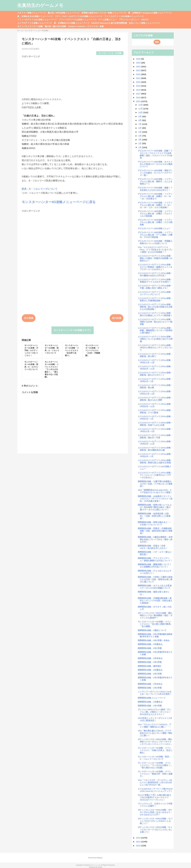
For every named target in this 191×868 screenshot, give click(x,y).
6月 (140, 128)
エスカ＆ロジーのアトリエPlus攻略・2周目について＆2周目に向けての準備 (155, 339)
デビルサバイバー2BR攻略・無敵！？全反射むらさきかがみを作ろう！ (155, 189)
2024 (139, 67)
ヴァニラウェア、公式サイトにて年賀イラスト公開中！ (155, 805)
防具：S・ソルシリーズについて (40, 189)
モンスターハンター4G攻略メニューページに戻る (59, 202)
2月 (140, 143)
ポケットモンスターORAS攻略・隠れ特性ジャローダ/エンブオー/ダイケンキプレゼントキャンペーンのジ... (155, 742)
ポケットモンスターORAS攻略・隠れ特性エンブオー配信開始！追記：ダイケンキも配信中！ (155, 615)
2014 (139, 838)
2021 (139, 78)
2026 (139, 59)
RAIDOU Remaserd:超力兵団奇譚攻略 (109, 23)
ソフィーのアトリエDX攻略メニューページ (37, 20)
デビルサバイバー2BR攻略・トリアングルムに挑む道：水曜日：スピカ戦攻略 (155, 222)
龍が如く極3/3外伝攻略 (55, 26)
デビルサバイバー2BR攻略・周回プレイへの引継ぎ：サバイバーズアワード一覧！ (155, 173)
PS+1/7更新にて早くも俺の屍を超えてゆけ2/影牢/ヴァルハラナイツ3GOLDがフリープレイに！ (154, 797)
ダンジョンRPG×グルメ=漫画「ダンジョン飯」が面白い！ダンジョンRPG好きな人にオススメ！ (154, 712)
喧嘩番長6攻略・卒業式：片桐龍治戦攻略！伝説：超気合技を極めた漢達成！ (155, 531)
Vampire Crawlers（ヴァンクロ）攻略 (86, 26)
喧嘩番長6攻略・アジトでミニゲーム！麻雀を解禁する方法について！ (155, 559)
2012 (139, 846)
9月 (140, 116)
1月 (140, 147)
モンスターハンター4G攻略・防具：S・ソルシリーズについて (154, 758)
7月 (140, 124)
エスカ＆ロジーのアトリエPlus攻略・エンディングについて (155, 293)
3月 (140, 140)
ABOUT (145, 20)
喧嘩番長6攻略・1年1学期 (150, 706)
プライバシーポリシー (129, 20)
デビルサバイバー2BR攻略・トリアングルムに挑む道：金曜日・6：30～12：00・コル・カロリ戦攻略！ (155, 205)
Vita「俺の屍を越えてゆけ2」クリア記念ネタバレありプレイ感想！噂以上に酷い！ (155, 733)
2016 (139, 97)
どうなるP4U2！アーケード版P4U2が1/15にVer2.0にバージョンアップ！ (155, 790)
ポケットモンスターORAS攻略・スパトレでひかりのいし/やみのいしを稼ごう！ (155, 821)
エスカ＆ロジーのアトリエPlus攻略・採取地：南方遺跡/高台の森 (155, 449)
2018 (139, 90)
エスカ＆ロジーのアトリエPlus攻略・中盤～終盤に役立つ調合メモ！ (155, 287)
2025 (139, 63)
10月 (141, 112)
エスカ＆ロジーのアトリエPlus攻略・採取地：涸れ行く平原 (155, 436)
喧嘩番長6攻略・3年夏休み (150, 644)
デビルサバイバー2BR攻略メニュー (154, 228)
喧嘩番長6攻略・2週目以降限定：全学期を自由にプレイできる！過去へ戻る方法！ (155, 539)
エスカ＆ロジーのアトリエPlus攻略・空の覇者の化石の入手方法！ (155, 274)
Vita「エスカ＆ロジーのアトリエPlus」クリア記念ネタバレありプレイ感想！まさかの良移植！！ (155, 250)
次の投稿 (29, 318)
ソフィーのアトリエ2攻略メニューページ (78, 20)
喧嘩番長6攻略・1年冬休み (150, 684)
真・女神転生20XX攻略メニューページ (72, 23)
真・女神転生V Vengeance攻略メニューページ (150, 13)
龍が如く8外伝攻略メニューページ (64, 13)
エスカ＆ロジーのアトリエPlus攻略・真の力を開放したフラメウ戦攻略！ (155, 314)
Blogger (100, 858)
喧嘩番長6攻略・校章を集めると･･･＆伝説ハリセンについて (154, 523)
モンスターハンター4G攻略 (110, 53)
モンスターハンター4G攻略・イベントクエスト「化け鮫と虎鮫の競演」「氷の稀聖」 (155, 624)
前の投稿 (117, 318)
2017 (139, 94)
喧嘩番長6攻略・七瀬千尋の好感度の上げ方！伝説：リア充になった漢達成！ (155, 484)
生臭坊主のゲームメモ (40, 5)
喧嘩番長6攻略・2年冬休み (150, 658)
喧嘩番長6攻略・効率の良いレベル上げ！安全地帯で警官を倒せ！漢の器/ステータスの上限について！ (155, 507)
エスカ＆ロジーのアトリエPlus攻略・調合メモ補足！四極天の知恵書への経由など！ (155, 258)
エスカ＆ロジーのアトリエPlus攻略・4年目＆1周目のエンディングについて (155, 348)
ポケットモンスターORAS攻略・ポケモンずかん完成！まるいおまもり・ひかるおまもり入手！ (155, 812)
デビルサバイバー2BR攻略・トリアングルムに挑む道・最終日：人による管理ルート (155, 181)
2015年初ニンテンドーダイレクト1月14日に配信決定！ (155, 719)
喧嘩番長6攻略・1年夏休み (150, 702)
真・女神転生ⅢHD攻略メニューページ (35, 16)
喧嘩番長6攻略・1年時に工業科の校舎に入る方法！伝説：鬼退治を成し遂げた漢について (155, 579)
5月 (140, 132)
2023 (139, 70)
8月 (140, 120)
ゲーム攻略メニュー (108, 20)
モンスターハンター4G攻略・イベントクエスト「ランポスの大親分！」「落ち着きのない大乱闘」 (155, 765)
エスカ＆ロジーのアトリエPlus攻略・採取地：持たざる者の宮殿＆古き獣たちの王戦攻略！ (155, 307)
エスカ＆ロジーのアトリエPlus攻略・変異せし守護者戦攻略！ (155, 299)
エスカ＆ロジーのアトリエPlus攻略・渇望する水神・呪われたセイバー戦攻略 (155, 322)
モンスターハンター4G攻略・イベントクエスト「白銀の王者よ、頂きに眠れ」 (155, 750)
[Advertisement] (73, 77)
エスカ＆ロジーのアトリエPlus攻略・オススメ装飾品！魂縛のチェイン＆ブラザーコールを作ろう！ (155, 267)
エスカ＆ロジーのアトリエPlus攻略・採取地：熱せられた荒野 (155, 399)
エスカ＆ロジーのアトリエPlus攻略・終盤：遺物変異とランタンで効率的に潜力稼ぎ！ (155, 330)
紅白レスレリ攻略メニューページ (144, 23)
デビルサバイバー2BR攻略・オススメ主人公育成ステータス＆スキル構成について (155, 164)
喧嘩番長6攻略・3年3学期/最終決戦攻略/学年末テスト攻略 (155, 635)
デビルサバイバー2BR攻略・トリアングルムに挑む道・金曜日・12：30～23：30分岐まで (155, 196)
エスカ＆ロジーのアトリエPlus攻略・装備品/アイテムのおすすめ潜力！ (155, 281)
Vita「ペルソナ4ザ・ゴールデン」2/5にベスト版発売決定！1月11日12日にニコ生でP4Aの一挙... (155, 782)
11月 (141, 109)
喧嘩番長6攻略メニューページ (152, 698)
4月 (140, 136)
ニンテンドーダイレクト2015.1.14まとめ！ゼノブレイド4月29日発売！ (155, 693)
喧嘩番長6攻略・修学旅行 (150, 666)
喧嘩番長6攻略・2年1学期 (150, 674)
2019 (139, 86)
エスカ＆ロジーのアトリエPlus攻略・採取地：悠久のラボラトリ (155, 374)
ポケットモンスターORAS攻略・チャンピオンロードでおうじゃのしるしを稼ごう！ (155, 830)
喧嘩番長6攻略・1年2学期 (150, 688)
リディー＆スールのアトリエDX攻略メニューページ (79, 16)
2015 (139, 101)
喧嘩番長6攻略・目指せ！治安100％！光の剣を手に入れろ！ (153, 547)
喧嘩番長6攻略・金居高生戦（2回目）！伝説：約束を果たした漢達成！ (154, 516)
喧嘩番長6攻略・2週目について (152, 630)
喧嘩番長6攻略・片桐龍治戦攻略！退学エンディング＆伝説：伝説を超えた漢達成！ (155, 601)
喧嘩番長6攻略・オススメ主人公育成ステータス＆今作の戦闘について (155, 587)
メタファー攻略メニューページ (32, 13)
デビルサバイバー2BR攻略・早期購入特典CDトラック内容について (155, 242)
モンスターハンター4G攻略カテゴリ (72, 330)
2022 (139, 74)
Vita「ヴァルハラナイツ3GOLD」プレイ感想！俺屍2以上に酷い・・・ (155, 726)
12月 (141, 105)
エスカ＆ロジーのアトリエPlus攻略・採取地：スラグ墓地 (155, 411)
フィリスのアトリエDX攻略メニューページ (124, 16)
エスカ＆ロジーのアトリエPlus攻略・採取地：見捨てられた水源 (155, 424)
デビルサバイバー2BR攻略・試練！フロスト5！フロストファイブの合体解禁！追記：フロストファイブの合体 (155, 154)
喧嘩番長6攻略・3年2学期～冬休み (154, 640)
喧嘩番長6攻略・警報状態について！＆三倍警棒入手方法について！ (155, 566)
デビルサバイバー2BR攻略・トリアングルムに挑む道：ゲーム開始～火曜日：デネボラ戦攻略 (155, 235)
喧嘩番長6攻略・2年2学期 (150, 662)
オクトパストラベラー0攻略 (30, 26)
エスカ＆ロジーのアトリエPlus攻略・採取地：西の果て (155, 355)
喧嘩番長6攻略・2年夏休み (150, 670)
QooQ (100, 867)
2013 (139, 842)
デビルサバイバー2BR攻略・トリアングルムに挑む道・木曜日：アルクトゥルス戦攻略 (155, 214)
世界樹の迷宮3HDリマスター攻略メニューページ (104, 13)
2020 (139, 82)
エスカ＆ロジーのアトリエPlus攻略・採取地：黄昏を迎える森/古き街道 (155, 461)
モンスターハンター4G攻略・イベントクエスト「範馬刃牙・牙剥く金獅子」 (155, 774)
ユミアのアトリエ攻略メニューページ (35, 23)
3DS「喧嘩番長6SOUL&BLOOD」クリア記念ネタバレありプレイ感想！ (155, 491)
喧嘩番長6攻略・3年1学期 (150, 648)
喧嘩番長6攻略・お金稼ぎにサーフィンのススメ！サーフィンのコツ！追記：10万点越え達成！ (155, 499)
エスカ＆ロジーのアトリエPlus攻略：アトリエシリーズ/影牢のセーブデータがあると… (155, 475)
